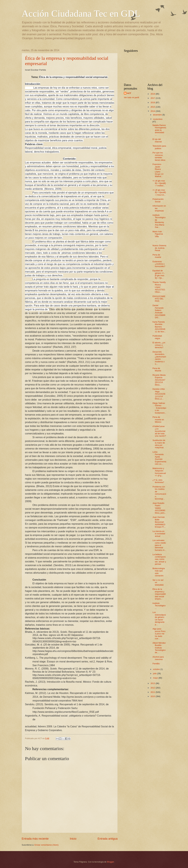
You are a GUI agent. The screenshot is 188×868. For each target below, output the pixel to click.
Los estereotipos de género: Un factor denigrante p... (159, 618)
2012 (153, 688)
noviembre (158, 119)
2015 (153, 107)
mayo (156, 678)
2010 (153, 696)
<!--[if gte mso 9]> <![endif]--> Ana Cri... (159, 192)
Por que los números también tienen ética (159, 156)
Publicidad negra (157, 337)
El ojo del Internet (157, 140)
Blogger (111, 862)
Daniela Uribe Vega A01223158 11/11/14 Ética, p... (159, 394)
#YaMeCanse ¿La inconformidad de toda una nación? (159, 431)
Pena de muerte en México (158, 419)
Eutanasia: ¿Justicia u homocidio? (159, 264)
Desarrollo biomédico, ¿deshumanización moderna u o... (159, 358)
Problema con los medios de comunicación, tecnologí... (159, 493)
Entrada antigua (108, 839)
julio (155, 673)
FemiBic (156, 664)
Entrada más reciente (35, 839)
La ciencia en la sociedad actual (159, 534)
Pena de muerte (157, 256)
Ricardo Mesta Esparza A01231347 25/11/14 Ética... (159, 380)
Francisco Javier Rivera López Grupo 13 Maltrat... (158, 170)
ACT (129, 93)
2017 (153, 98)
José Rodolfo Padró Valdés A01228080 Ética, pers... (159, 508)
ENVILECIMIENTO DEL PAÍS (159, 299)
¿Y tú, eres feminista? (158, 481)
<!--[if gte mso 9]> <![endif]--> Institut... (159, 183)
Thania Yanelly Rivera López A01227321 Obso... (159, 287)
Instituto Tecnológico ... (159, 606)
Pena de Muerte (157, 369)
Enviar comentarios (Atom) (47, 845)
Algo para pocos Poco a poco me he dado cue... (159, 634)
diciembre (158, 115)
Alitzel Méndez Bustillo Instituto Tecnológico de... (159, 648)
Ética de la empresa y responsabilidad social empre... (159, 594)
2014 (153, 111)
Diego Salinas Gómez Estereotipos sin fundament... (159, 408)
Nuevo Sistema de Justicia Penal (159, 248)
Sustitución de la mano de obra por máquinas (159, 444)
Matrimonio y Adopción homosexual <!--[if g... (159, 472)
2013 (153, 683)
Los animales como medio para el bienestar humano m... (159, 545)
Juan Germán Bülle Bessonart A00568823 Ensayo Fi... (159, 522)
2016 (153, 102)
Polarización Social (158, 200)
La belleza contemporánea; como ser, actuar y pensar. (159, 559)
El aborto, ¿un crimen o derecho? (159, 345)
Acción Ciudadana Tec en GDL (81, 13)
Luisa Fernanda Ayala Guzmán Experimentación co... (159, 458)
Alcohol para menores (158, 658)
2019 (153, 94)
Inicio (73, 839)
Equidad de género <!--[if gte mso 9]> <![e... (159, 274)
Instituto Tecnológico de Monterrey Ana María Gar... (159, 221)
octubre (157, 669)
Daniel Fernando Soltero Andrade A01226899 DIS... (159, 311)
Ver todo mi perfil (131, 97)
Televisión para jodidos (159, 147)
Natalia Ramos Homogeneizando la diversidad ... (159, 130)
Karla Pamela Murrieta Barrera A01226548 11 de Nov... (159, 327)
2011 (153, 692)
